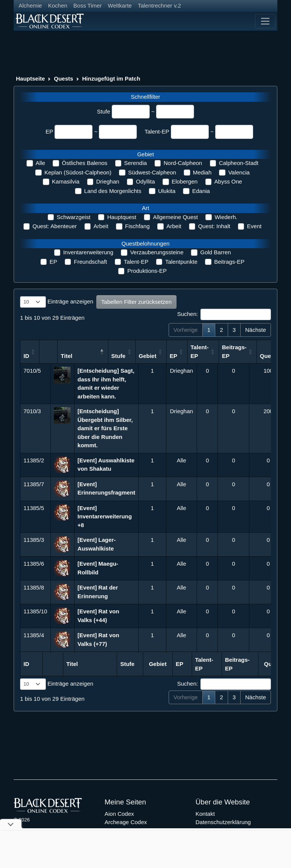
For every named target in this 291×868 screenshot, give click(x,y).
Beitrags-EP (229, 262)
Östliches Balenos (84, 163)
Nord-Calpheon (183, 163)
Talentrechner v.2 (160, 5)
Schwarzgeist (74, 217)
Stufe (104, 111)
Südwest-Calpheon (152, 172)
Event (254, 226)
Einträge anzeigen (57, 302)
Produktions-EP (147, 271)
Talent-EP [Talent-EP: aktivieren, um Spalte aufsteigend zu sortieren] (230, 352)
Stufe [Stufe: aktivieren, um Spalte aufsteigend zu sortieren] (149, 356)
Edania (201, 191)
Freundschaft (91, 262)
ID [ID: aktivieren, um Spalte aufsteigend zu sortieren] (26, 356)
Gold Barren (215, 252)
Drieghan (108, 181)
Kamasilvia (66, 181)
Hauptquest (122, 217)
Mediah (202, 172)
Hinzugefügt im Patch (111, 79)
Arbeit (101, 226)
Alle (40, 163)
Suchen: (224, 314)
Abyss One (228, 181)
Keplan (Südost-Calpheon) (78, 172)
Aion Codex (119, 814)
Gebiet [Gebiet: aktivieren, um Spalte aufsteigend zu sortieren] (178, 356)
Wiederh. (226, 217)
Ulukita (167, 191)
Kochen (58, 5)
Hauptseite (31, 79)
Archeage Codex (126, 822)
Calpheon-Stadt (239, 163)
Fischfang (137, 226)
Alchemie (30, 5)
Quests (63, 79)
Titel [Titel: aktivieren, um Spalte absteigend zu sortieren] (84, 356)
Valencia (239, 172)
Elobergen (185, 181)
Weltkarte (120, 5)
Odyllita (145, 181)
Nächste (256, 330)
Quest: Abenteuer (55, 226)
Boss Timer (88, 5)
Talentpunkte (181, 262)
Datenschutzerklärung (223, 822)
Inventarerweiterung (88, 252)
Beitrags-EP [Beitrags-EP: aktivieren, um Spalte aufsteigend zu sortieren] (265, 352)
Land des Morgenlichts (113, 191)
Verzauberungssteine (157, 252)
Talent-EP (157, 131)
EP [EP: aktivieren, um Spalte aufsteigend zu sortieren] (204, 356)
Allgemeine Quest (175, 217)
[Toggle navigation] (265, 21)
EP (49, 131)
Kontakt (205, 814)
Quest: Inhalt (214, 226)
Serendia (136, 163)
